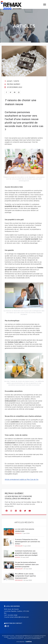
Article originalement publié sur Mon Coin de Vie (22, 480)
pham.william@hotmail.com (19, 617)
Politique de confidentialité (34, 637)
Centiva (28, 641)
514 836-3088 (12, 615)
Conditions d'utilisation (15, 639)
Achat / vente (12, 81)
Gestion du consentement (32, 639)
